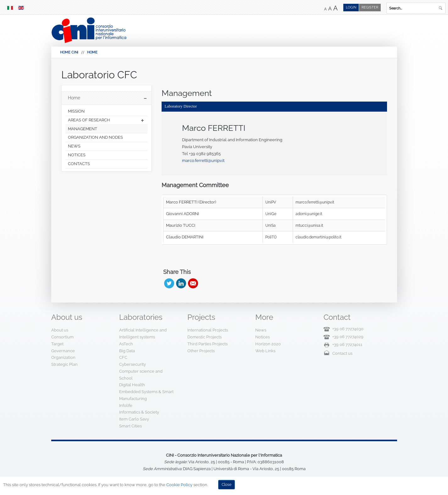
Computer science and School (141, 375)
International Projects (208, 330)
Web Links (265, 351)
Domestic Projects (205, 337)
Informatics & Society (139, 412)
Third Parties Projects (207, 344)
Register (370, 7)
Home (92, 52)
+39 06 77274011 (347, 345)
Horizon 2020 (268, 344)
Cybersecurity (133, 364)
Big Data (127, 351)
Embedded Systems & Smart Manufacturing (146, 395)
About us (60, 330)
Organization (63, 357)
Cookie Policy (179, 485)
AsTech (126, 344)
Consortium (62, 337)
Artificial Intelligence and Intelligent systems (143, 334)
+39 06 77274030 (348, 329)
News (261, 330)
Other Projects (201, 351)
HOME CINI (69, 52)
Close (227, 485)
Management (187, 93)
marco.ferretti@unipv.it (203, 161)
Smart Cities (130, 426)
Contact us (342, 353)
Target (57, 344)
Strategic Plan (64, 364)
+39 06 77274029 (348, 337)
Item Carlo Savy (134, 419)
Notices (263, 337)
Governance (63, 351)
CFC (123, 357)
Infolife (126, 406)
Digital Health (132, 385)
